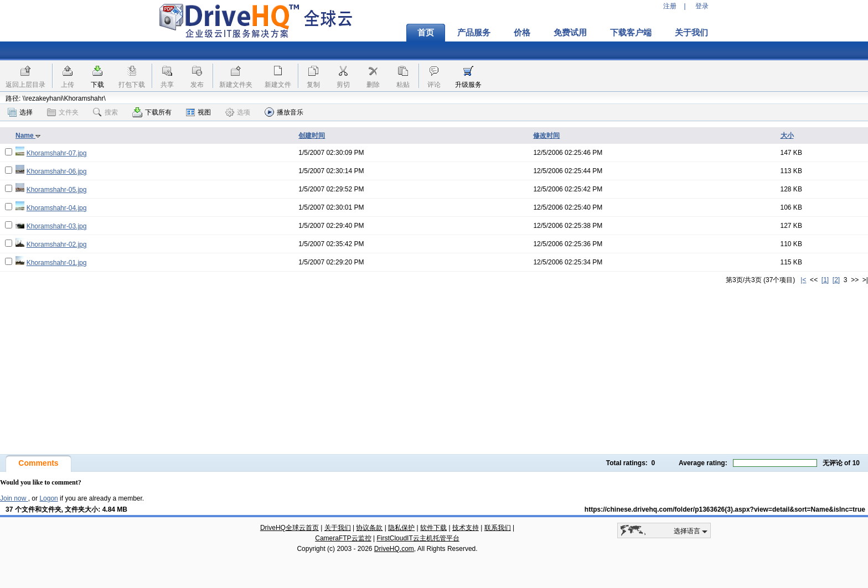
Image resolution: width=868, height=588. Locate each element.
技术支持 (466, 528)
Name (28, 136)
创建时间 (312, 136)
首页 (426, 33)
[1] (825, 280)
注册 (670, 6)
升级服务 (468, 85)
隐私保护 (401, 528)
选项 (238, 112)
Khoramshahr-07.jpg (57, 153)
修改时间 (546, 136)
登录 (702, 6)
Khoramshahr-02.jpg (57, 244)
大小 (787, 136)
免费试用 (570, 33)
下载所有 (152, 112)
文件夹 (63, 112)
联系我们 (498, 528)
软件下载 (433, 528)
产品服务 (474, 33)
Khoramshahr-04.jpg (57, 208)
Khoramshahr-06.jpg (57, 171)
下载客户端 (631, 33)
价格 (522, 33)
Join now (14, 498)
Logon (48, 498)
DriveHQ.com (394, 549)
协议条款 (369, 528)
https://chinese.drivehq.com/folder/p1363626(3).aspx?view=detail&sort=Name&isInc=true (725, 509)
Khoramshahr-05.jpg (57, 190)
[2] (836, 280)
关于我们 (691, 33)
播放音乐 (284, 112)
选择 (20, 112)
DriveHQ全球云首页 (290, 528)
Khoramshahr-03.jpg (57, 226)
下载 (97, 85)
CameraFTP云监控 (343, 538)
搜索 (105, 112)
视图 (198, 112)
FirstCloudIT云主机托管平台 (418, 538)
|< (803, 280)
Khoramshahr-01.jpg (57, 263)
